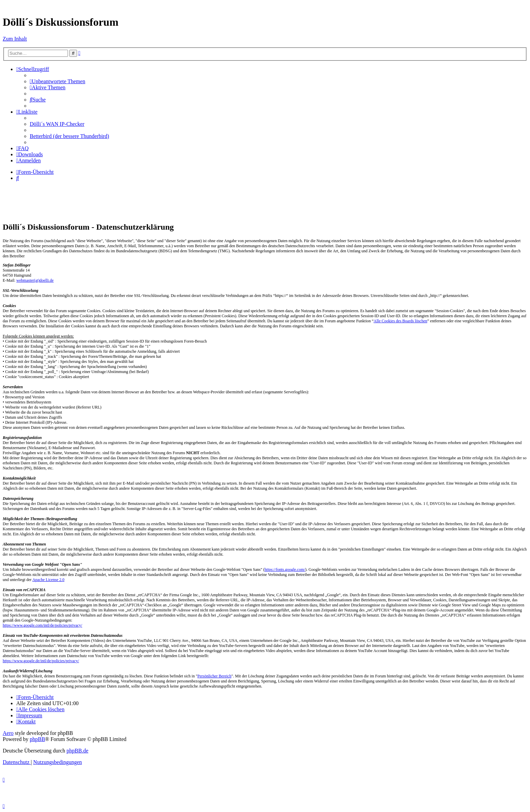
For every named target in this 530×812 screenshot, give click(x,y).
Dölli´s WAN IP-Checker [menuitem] (57, 124)
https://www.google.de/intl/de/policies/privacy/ (41, 661)
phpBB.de (77, 751)
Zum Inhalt (15, 39)
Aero (8, 733)
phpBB (37, 739)
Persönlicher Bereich (214, 676)
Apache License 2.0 (49, 580)
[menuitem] (57, 81)
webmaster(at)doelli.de (35, 280)
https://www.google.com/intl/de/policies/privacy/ (42, 625)
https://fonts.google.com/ (285, 570)
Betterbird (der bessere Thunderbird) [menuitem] (69, 136)
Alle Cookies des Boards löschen (400, 321)
